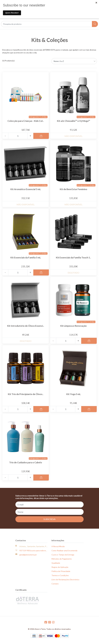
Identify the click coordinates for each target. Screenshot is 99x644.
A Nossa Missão (58, 546)
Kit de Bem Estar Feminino (74, 189)
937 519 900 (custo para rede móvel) (35, 551)
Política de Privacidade (61, 571)
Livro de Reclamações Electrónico (65, 580)
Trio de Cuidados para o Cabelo (26, 462)
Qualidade (56, 563)
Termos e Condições (60, 575)
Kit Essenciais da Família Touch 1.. (73, 258)
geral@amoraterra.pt (28, 555)
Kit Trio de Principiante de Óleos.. (26, 394)
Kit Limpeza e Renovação (74, 326)
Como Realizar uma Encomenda (64, 551)
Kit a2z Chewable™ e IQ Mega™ (74, 121)
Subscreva (49, 519)
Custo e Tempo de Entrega (63, 555)
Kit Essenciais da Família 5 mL (26, 258)
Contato (55, 584)
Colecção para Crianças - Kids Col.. (26, 121)
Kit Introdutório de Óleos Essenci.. (26, 326)
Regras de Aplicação (60, 567)
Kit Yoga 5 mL (74, 394)
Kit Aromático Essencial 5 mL (26, 189)
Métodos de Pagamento (62, 559)
